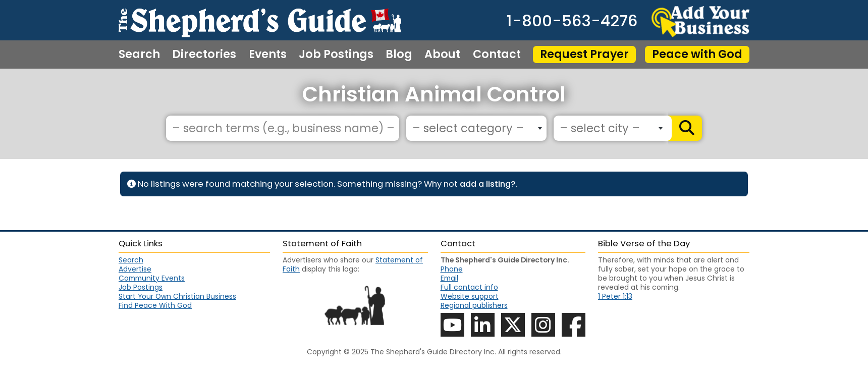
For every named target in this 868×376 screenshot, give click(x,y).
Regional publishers (474, 305)
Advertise (135, 269)
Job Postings (336, 55)
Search (139, 55)
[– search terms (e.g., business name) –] (283, 128)
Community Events (152, 278)
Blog (399, 55)
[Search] (685, 128)
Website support (470, 296)
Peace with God (697, 54)
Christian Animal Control (434, 94)
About (442, 55)
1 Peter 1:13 (615, 296)
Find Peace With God (155, 305)
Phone (452, 269)
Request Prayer (584, 54)
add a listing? (488, 184)
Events (268, 55)
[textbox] (474, 129)
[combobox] (476, 128)
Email (449, 278)
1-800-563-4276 (572, 21)
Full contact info (469, 287)
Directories (204, 55)
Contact (497, 55)
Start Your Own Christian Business (177, 296)
